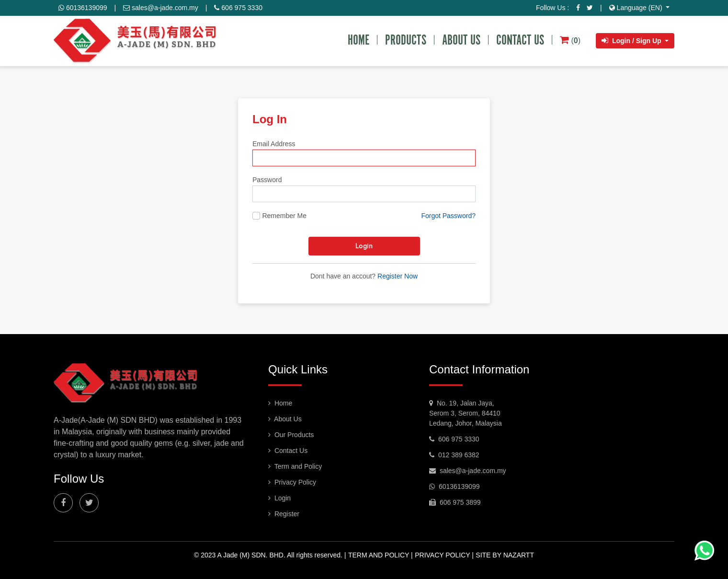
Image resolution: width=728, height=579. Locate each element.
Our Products (291, 435)
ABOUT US (461, 40)
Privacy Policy (292, 482)
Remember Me (284, 216)
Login (364, 246)
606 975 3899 (455, 502)
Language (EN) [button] (637, 8)
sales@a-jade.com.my (161, 8)
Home (280, 403)
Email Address (274, 144)
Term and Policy (295, 466)
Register (284, 514)
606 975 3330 (238, 8)
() (570, 40)
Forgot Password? (448, 216)
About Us (285, 419)
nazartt (519, 555)
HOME (358, 40)
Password (267, 180)
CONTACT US (520, 40)
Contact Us (288, 451)
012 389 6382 (454, 455)
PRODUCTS (406, 40)
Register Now (398, 276)
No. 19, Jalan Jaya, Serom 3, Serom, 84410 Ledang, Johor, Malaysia (466, 413)
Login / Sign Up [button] (632, 41)
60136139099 (83, 8)
